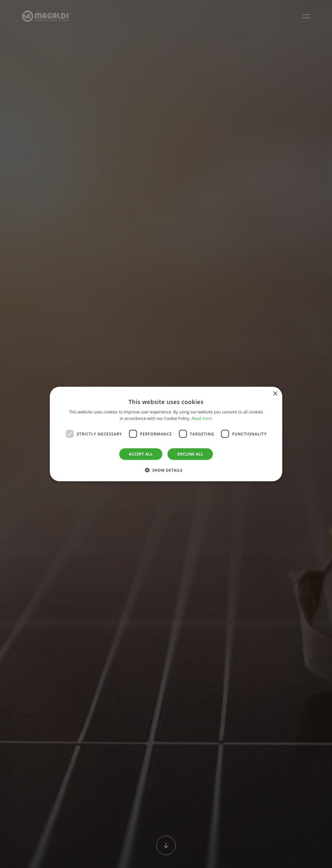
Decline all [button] (190, 454)
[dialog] (166, 434)
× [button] (275, 394)
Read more (202, 418)
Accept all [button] (141, 454)
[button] (166, 470)
